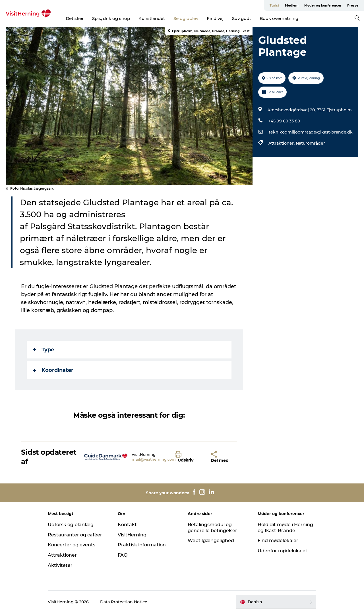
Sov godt (242, 18)
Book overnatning (279, 18)
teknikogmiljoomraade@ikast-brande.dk (311, 132)
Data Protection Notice (124, 602)
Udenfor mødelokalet (283, 551)
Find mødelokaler (278, 541)
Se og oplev (186, 18)
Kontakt (127, 525)
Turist (274, 5)
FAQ (123, 555)
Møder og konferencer (323, 5)
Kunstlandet (152, 18)
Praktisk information (142, 545)
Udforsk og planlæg (71, 525)
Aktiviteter (60, 565)
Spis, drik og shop (111, 18)
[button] (189, 457)
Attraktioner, (282, 143)
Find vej (215, 18)
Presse (353, 5)
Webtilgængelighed (211, 541)
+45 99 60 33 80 (284, 121)
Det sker (75, 18)
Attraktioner (62, 555)
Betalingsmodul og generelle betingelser (212, 528)
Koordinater (53, 370)
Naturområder (310, 143)
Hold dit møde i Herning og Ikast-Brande (285, 528)
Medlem (292, 5)
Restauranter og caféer (75, 535)
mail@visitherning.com (154, 459)
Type (43, 350)
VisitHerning (132, 535)
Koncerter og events (72, 545)
